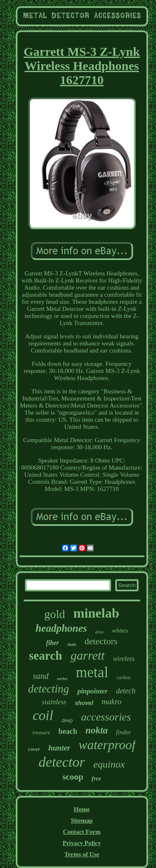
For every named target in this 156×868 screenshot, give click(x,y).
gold (54, 614)
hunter (59, 748)
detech (126, 691)
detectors (101, 641)
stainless (54, 702)
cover (34, 749)
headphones (61, 628)
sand (41, 676)
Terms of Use (82, 854)
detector (62, 762)
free (96, 779)
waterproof (107, 745)
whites (120, 630)
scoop (73, 777)
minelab (96, 613)
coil (43, 715)
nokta (97, 730)
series (62, 678)
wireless (124, 659)
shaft (72, 644)
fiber (53, 643)
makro (111, 702)
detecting (48, 689)
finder (124, 732)
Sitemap (82, 820)
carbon (124, 678)
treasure (41, 732)
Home (82, 809)
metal (92, 672)
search (45, 655)
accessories (106, 717)
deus (99, 632)
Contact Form (82, 832)
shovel (84, 703)
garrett (87, 655)
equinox (109, 764)
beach (68, 731)
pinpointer (93, 691)
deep (67, 720)
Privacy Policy (82, 843)
